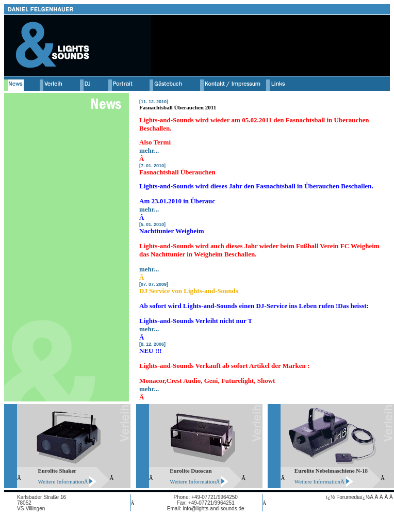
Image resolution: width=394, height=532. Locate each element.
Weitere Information (61, 481)
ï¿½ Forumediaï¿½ (348, 497)
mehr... (149, 150)
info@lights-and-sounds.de (213, 509)
